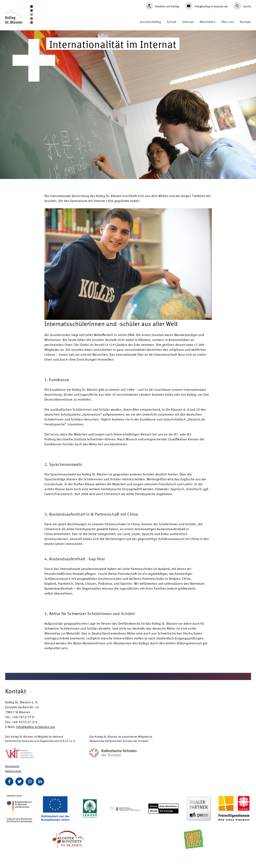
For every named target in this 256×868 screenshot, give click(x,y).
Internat (188, 22)
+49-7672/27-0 (23, 717)
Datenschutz (13, 771)
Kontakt (245, 22)
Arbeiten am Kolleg (162, 6)
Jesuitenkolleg (150, 22)
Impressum (12, 766)
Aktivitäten (207, 22)
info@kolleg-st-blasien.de (206, 6)
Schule (172, 22)
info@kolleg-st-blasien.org (36, 727)
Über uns (228, 22)
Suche (242, 6)
